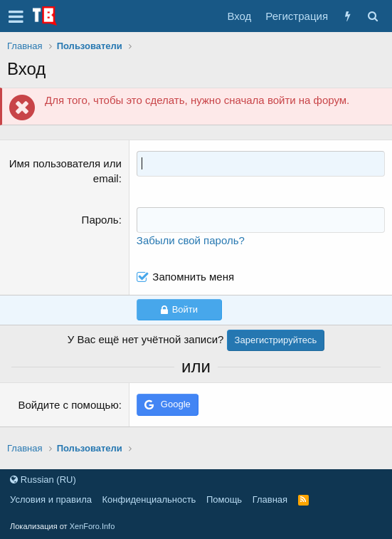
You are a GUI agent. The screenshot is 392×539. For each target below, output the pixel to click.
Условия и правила (51, 499)
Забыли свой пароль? (191, 240)
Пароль (100, 220)
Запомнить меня (193, 277)
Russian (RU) (43, 480)
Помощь (224, 499)
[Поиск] (372, 16)
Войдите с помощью (68, 405)
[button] (16, 16)
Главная (270, 499)
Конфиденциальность (149, 499)
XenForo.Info (92, 526)
